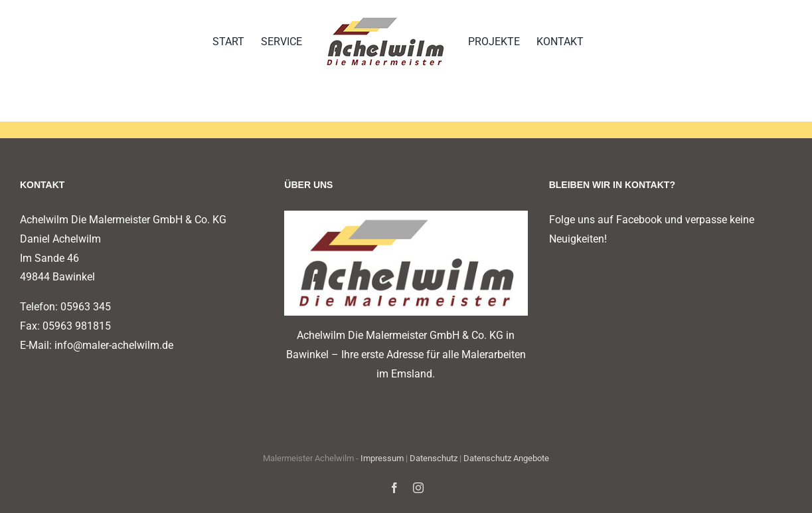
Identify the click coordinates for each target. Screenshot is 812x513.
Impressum (382, 458)
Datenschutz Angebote (506, 458)
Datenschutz (434, 458)
